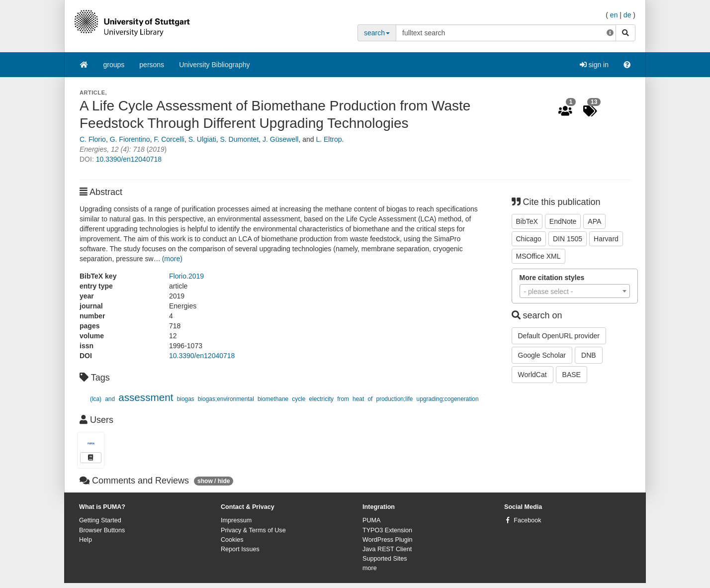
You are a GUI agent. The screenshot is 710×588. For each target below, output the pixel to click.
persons (152, 65)
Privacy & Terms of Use (253, 530)
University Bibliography (214, 65)
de (627, 15)
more (370, 568)
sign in (594, 65)
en (614, 15)
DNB (589, 355)
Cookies (232, 540)
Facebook (527, 520)
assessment (146, 397)
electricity (322, 399)
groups (114, 65)
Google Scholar (542, 355)
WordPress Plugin (388, 540)
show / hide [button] (214, 481)
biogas (186, 399)
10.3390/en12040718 (129, 159)
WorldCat (532, 375)
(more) (172, 259)
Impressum (236, 520)
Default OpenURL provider (559, 336)
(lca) (96, 399)
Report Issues (240, 549)
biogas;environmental (226, 399)
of (370, 399)
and (110, 399)
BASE (572, 375)
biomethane (273, 399)
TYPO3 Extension (387, 530)
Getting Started (100, 520)
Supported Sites (385, 559)
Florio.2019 (186, 276)
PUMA (371, 520)
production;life (394, 399)
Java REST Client (387, 549)
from (343, 399)
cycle (299, 399)
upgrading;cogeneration (448, 399)
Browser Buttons (102, 530)
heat (358, 399)
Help (86, 540)
